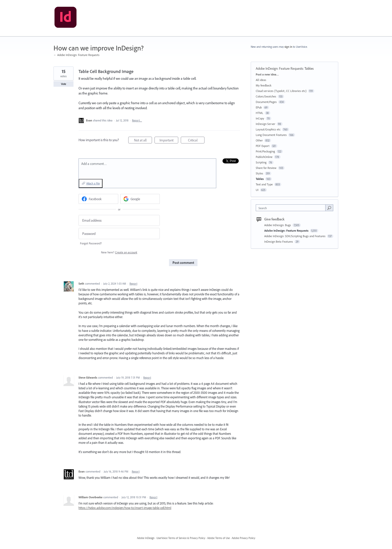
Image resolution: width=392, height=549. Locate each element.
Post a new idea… (267, 74)
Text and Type (264, 184)
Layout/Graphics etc (268, 129)
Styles (259, 173)
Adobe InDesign (146, 538)
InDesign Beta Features (279, 242)
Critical (196, 141)
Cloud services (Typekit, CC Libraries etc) (281, 91)
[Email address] (119, 221)
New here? (119, 252)
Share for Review (266, 168)
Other (259, 140)
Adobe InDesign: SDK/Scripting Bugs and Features (295, 236)
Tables (309, 68)
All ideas (261, 80)
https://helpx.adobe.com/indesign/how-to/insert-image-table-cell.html (125, 508)
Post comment (183, 263)
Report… (137, 120)
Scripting (261, 162)
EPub (259, 107)
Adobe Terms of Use (218, 538)
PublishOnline (264, 157)
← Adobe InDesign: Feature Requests (76, 55)
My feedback (264, 85)
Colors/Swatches (266, 96)
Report (133, 284)
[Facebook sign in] (98, 199)
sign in (288, 47)
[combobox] (292, 208)
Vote (64, 84)
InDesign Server (265, 124)
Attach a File (93, 183)
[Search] (329, 208)
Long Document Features (271, 135)
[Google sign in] (140, 199)
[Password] (119, 234)
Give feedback (274, 219)
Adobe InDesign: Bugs (278, 225)
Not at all (143, 141)
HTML (259, 113)
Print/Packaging (265, 151)
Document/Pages (266, 102)
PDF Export (263, 146)
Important (169, 141)
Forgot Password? (91, 243)
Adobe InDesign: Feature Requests (279, 68)
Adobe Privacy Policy (243, 538)
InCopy (260, 118)
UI (257, 190)
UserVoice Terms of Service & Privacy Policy (181, 538)
